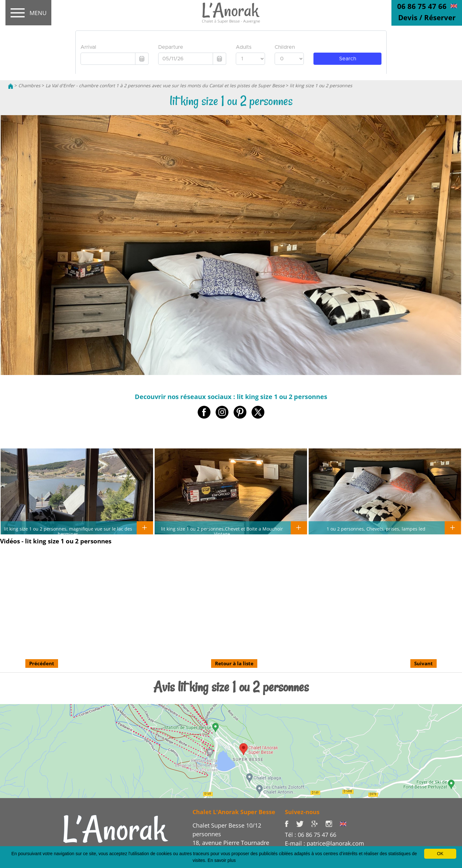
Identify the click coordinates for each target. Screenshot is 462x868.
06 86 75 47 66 (422, 6)
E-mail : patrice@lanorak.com (325, 843)
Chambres (29, 85)
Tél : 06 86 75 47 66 (311, 835)
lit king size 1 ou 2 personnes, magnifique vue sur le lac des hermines (68, 531)
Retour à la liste (234, 663)
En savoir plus (222, 860)
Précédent (42, 663)
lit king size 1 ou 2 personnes (321, 85)
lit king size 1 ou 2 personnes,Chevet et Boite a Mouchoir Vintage (222, 531)
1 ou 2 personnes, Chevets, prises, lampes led (376, 529)
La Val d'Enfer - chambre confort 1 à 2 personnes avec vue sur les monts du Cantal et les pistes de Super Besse (165, 85)
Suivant (424, 663)
